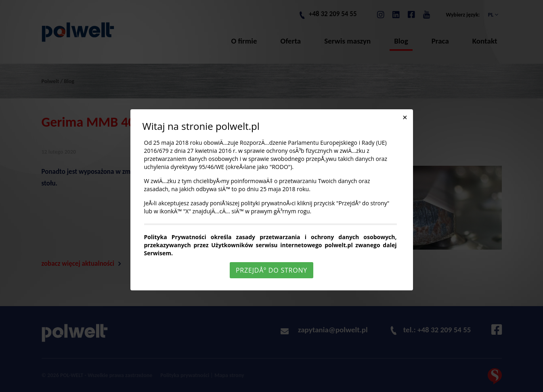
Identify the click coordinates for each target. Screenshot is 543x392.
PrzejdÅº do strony (271, 270)
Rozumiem (273, 385)
